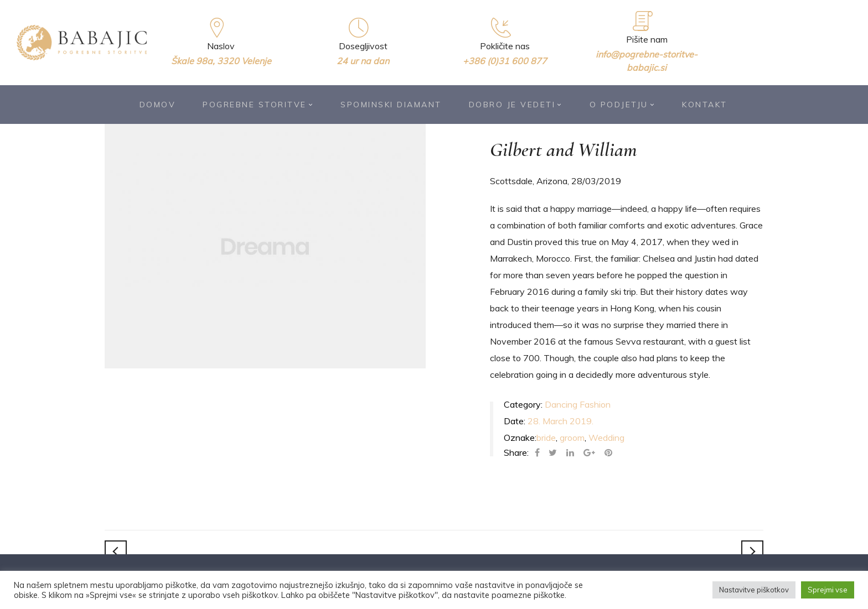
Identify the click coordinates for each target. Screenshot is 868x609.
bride (546, 438)
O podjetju (622, 105)
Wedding (606, 438)
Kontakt (705, 105)
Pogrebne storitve (258, 105)
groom (572, 438)
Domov (158, 105)
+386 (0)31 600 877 (505, 61)
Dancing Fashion (578, 404)
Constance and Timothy (752, 551)
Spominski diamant (391, 105)
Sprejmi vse (828, 590)
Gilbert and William (564, 150)
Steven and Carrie (116, 551)
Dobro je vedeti (516, 105)
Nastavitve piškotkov (754, 590)
